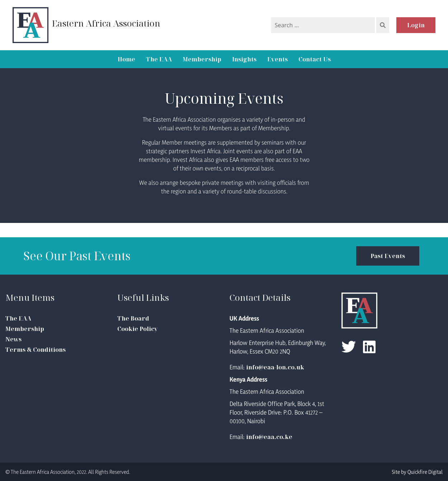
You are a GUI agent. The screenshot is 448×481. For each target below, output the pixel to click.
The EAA (159, 59)
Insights (244, 59)
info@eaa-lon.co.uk (275, 367)
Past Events (388, 256)
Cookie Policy (137, 329)
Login (416, 25)
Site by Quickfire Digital (417, 472)
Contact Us (315, 59)
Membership (202, 59)
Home (126, 59)
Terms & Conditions (36, 350)
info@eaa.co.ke (269, 437)
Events (277, 59)
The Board (133, 318)
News (13, 339)
